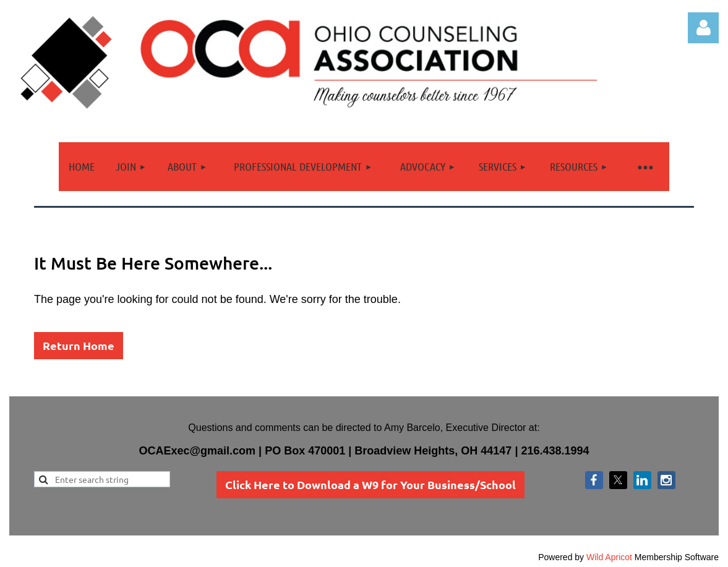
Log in (703, 28)
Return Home (79, 345)
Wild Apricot (609, 557)
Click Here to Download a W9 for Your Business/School (370, 484)
